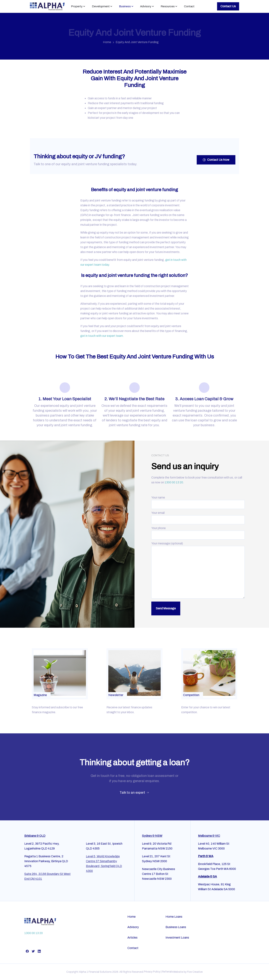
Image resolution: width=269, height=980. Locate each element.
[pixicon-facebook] (27, 951)
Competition (191, 695)
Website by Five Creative (188, 972)
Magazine (40, 695)
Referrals (167, 972)
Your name (198, 501)
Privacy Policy (152, 972)
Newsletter (116, 695)
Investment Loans (177, 938)
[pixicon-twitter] (33, 951)
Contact (133, 948)
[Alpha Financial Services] (40, 922)
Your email (198, 516)
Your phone (198, 532)
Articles (132, 938)
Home (107, 42)
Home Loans (174, 917)
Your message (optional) (198, 570)
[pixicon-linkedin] (39, 951)
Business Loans (176, 927)
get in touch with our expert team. (102, 336)
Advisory (133, 927)
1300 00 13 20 (174, 482)
